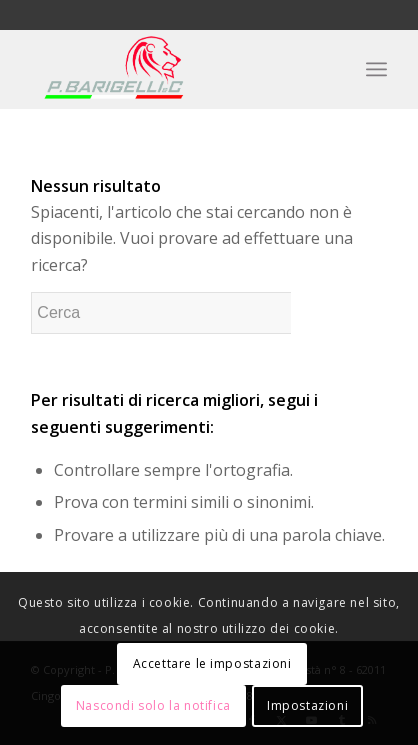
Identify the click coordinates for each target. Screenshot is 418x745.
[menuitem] (376, 69)
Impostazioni (307, 705)
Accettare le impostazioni (212, 663)
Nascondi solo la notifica (153, 705)
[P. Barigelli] (173, 69)
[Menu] (376, 69)
